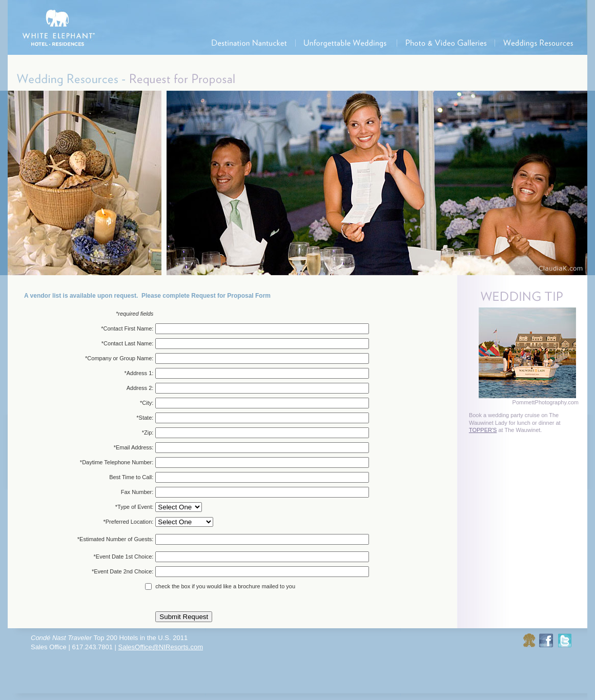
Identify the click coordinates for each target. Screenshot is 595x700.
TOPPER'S (483, 430)
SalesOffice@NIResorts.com (161, 647)
